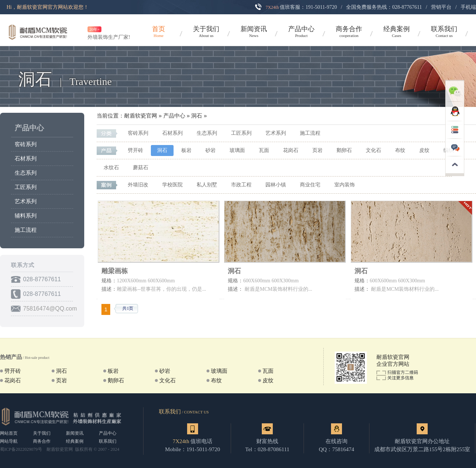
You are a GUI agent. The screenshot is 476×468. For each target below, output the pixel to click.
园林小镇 (276, 185)
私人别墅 (207, 185)
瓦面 (264, 150)
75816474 (343, 449)
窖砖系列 (26, 144)
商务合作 (42, 441)
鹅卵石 (344, 150)
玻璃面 (237, 150)
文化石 (373, 150)
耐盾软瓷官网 (141, 116)
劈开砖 (135, 150)
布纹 (400, 150)
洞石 (197, 116)
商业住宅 (310, 185)
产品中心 (29, 128)
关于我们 (42, 433)
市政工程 (241, 185)
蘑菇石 (141, 168)
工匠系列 (26, 187)
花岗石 (291, 150)
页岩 (317, 150)
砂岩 (211, 150)
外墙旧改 (138, 185)
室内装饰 (345, 185)
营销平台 (441, 7)
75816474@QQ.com (50, 309)
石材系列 (26, 159)
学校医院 (172, 185)
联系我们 (108, 441)
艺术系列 (26, 201)
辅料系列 (26, 216)
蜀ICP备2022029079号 (21, 449)
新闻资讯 (75, 433)
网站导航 (9, 441)
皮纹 (424, 150)
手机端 (468, 7)
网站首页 (9, 433)
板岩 (186, 150)
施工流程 (26, 230)
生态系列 (26, 173)
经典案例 (75, 441)
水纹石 (111, 168)
